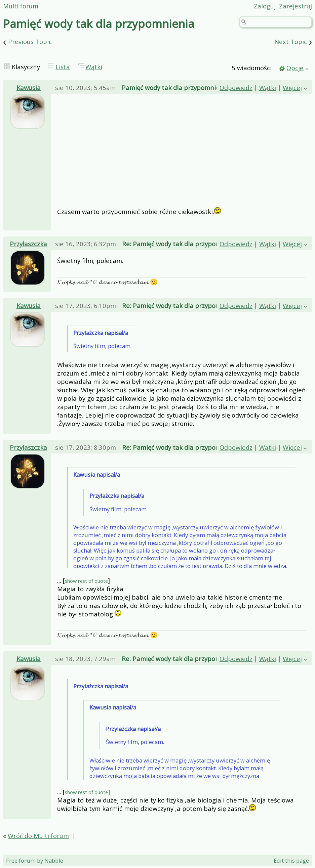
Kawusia (29, 88)
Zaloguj (265, 6)
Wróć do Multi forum (38, 836)
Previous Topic (30, 42)
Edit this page (291, 860)
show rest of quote (86, 581)
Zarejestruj (296, 6)
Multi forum (21, 6)
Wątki (94, 67)
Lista (63, 67)
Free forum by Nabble (35, 860)
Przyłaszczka (28, 244)
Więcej (292, 88)
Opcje (295, 68)
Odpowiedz (236, 88)
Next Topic (291, 42)
